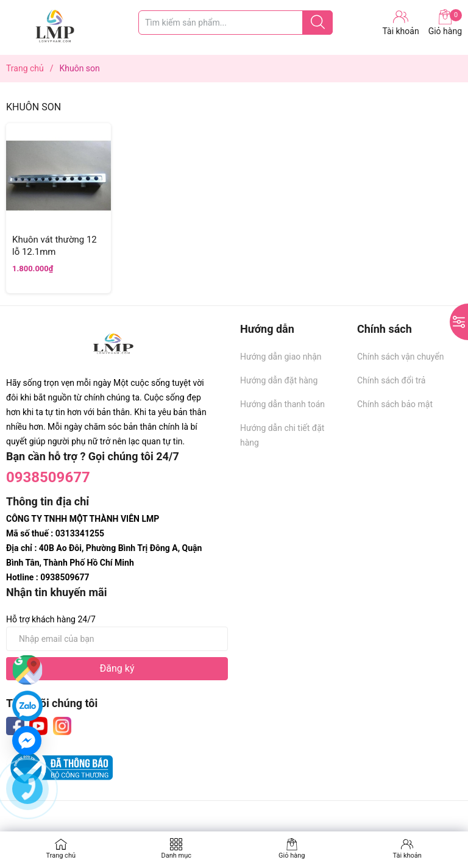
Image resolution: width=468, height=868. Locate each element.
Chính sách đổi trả (391, 380)
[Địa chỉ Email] (117, 639)
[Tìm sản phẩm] (236, 23)
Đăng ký (117, 668)
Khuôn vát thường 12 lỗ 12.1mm (55, 246)
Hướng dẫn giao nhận (281, 357)
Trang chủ (61, 856)
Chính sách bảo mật (395, 404)
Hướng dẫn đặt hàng (279, 380)
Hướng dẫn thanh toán (282, 404)
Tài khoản (407, 856)
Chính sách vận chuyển (401, 357)
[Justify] (318, 23)
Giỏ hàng (445, 23)
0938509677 (48, 477)
